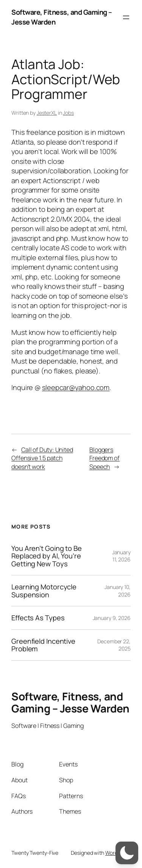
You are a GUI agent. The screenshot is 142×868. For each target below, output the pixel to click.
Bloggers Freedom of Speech (105, 458)
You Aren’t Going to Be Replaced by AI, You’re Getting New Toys (47, 556)
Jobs (68, 113)
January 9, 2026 (112, 618)
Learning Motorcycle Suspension (44, 591)
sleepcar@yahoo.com (76, 387)
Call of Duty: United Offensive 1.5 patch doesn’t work (42, 458)
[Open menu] (126, 17)
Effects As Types (38, 618)
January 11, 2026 (121, 556)
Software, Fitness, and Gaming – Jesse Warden (70, 702)
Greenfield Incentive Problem (43, 645)
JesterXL (47, 113)
